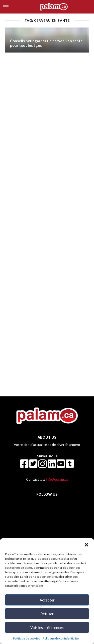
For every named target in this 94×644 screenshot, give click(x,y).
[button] (86, 544)
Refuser (47, 614)
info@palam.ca (57, 479)
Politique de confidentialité (61, 638)
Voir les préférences (47, 627)
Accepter (47, 600)
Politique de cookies (27, 638)
